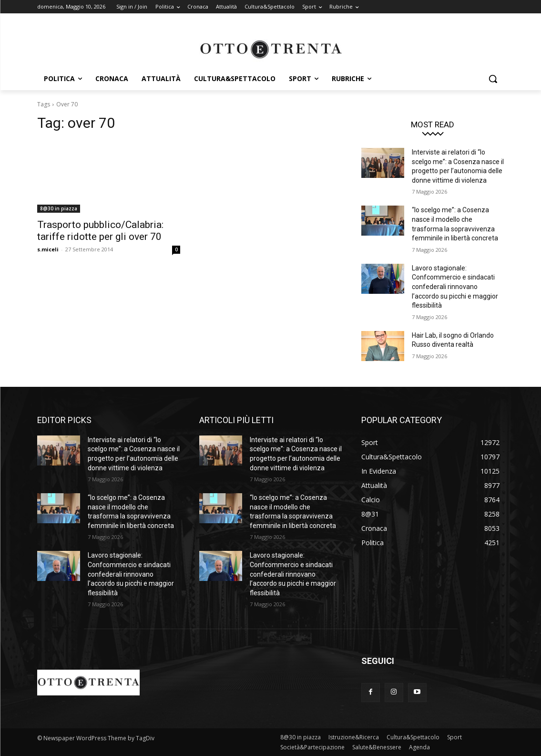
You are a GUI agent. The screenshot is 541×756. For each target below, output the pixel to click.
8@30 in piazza (59, 208)
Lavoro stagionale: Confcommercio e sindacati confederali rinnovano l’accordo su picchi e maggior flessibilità (455, 287)
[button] (493, 79)
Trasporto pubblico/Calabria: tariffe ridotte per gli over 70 (100, 231)
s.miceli (48, 249)
